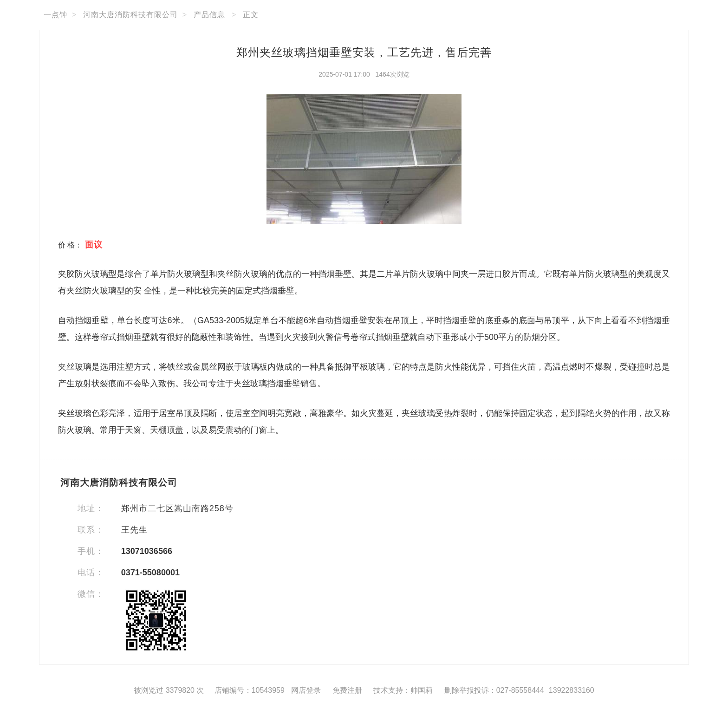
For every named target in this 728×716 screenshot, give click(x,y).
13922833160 (572, 690)
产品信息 (209, 15)
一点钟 (55, 15)
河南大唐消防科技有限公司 (130, 15)
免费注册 (347, 690)
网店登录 (306, 690)
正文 (251, 15)
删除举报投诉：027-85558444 (494, 690)
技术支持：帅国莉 (403, 690)
